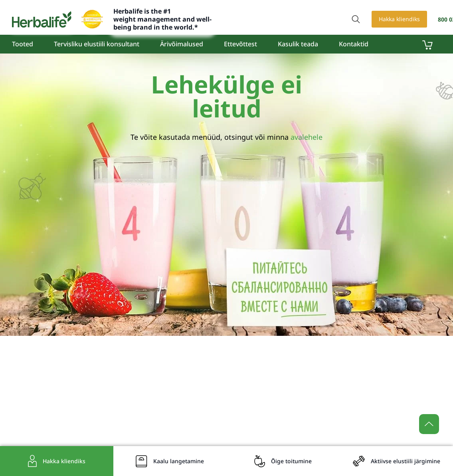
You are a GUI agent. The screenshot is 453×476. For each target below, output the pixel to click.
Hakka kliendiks (399, 19)
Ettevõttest (240, 44)
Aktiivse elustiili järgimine (406, 461)
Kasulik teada (298, 44)
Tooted (23, 44)
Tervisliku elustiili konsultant (97, 44)
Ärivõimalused (182, 44)
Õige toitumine (291, 461)
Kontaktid (354, 44)
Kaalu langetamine (179, 461)
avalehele (307, 137)
